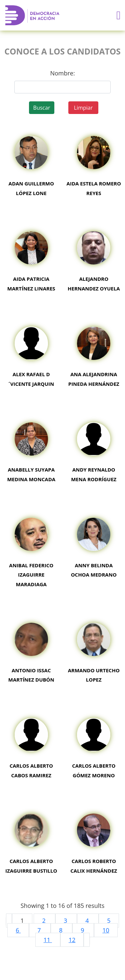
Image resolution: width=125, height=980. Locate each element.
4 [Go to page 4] (88, 921)
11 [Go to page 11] (48, 940)
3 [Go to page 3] (66, 921)
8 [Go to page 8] (61, 930)
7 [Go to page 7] (40, 930)
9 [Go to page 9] (83, 930)
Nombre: (62, 73)
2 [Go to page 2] (44, 921)
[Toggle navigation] (118, 15)
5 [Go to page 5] (109, 921)
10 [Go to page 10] (106, 930)
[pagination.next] (87, 940)
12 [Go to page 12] (72, 940)
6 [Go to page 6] (18, 930)
